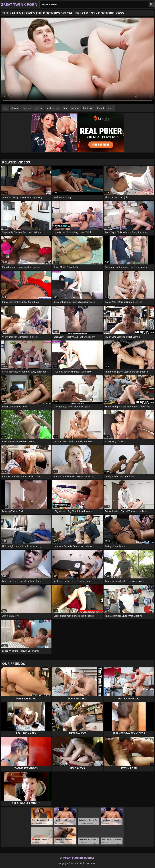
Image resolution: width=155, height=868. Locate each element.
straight (100, 108)
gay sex (39, 108)
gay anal (75, 108)
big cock (27, 108)
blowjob (15, 108)
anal (65, 108)
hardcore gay (53, 108)
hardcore (88, 108)
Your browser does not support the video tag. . (77, 61)
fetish (110, 108)
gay (6, 108)
